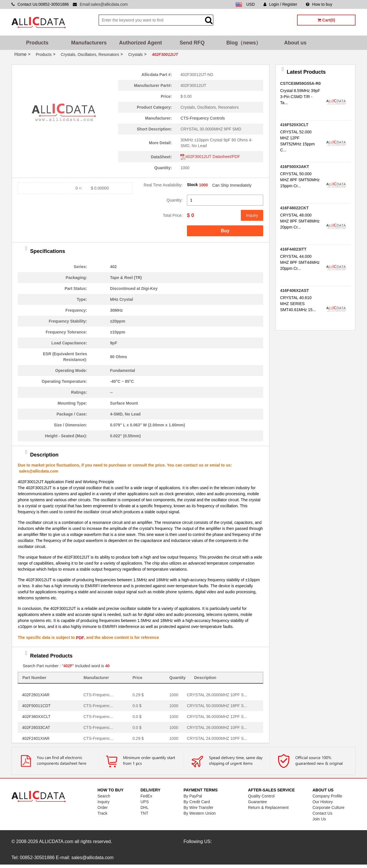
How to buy (319, 4)
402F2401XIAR (36, 738)
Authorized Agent (140, 43)
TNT (144, 813)
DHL (145, 807)
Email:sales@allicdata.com (104, 4)
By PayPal (193, 796)
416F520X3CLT (294, 125)
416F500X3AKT (295, 167)
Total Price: (173, 215)
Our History (323, 802)
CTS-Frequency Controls (203, 118)
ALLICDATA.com (56, 841)
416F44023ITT (293, 249)
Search (104, 796)
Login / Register (280, 4)
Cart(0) (326, 20)
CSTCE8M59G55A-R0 (300, 83)
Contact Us (322, 813)
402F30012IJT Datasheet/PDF (210, 157)
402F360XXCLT (36, 717)
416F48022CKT (294, 208)
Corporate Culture (328, 807)
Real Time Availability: (163, 185)
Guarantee (257, 802)
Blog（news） (244, 43)
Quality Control (261, 796)
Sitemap (348, 4)
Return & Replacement (268, 807)
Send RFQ (192, 43)
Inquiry (252, 215)
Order (103, 807)
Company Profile (327, 796)
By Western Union (200, 813)
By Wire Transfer (198, 807)
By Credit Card (197, 802)
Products (37, 43)
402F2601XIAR (36, 695)
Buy (225, 231)
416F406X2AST (294, 290)
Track (102, 813)
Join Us (319, 819)
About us (295, 43)
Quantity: (175, 200)
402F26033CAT (36, 727)
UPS (145, 802)
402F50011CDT (36, 706)
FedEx (146, 796)
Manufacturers (89, 43)
